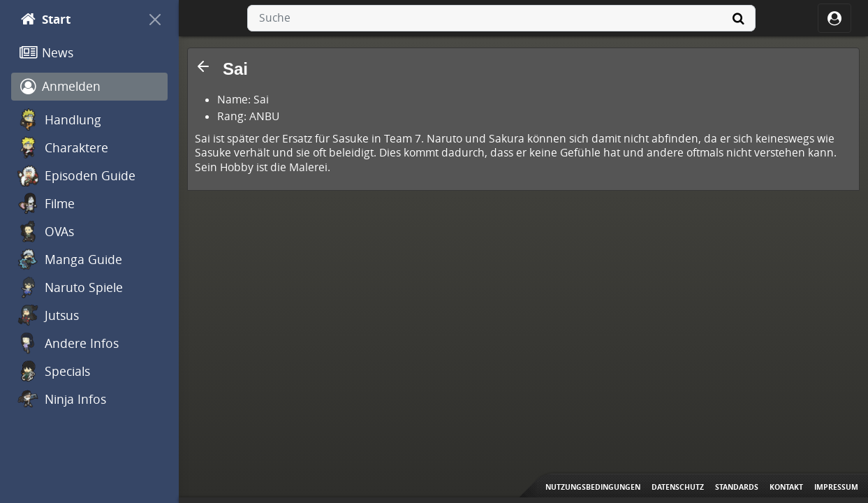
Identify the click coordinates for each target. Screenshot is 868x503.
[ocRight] (834, 18)
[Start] (77, 20)
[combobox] (501, 18)
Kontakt (786, 487)
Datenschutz (678, 487)
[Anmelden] (89, 87)
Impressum (836, 487)
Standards (737, 487)
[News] (89, 53)
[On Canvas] (155, 20)
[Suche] (739, 18)
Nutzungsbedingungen (593, 487)
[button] (203, 66)
